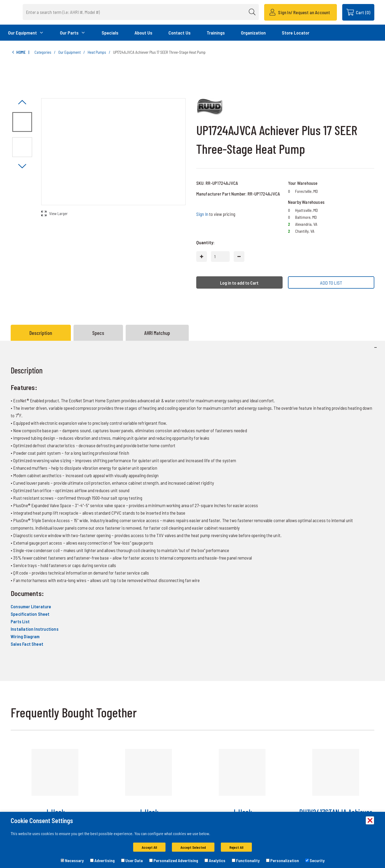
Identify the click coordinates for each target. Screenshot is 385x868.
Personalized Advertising (174, 860)
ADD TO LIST (331, 283)
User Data (132, 860)
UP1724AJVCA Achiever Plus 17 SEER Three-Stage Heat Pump (159, 52)
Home (18, 52)
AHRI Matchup (157, 333)
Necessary (72, 860)
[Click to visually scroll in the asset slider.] (22, 103)
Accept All (149, 847)
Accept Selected (193, 847)
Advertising (102, 860)
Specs (98, 333)
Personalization (282, 860)
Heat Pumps (97, 52)
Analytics (215, 860)
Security (315, 860)
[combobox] (149, 12)
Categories (43, 52)
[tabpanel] (192, 511)
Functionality (246, 860)
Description (41, 333)
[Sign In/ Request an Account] (300, 12)
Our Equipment (70, 52)
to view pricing (216, 214)
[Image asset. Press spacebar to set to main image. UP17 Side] (22, 147)
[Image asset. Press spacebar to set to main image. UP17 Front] (22, 122)
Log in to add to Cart (239, 283)
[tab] (42, 333)
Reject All (236, 847)
